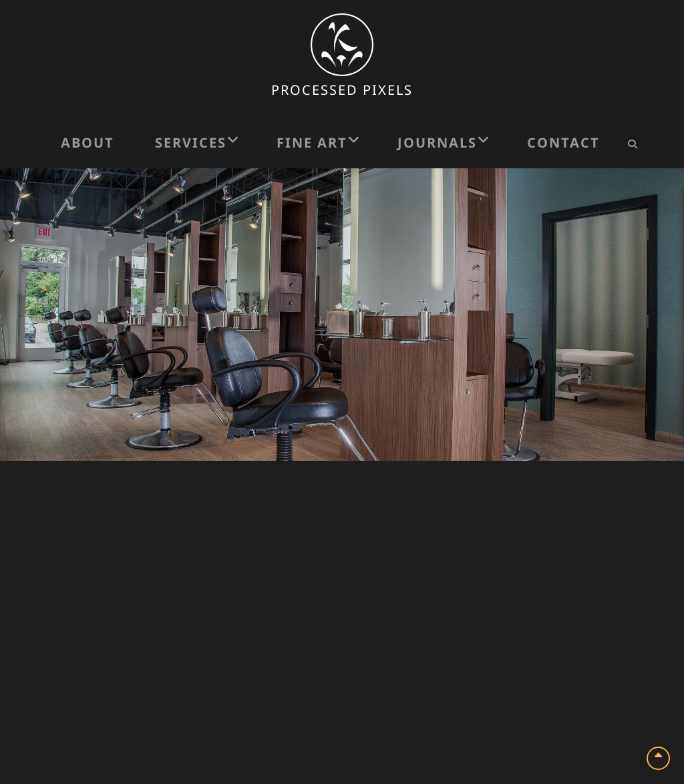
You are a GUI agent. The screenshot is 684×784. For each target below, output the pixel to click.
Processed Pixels (342, 90)
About (88, 143)
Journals (437, 143)
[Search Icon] (632, 144)
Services (191, 143)
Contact (563, 143)
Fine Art (312, 143)
